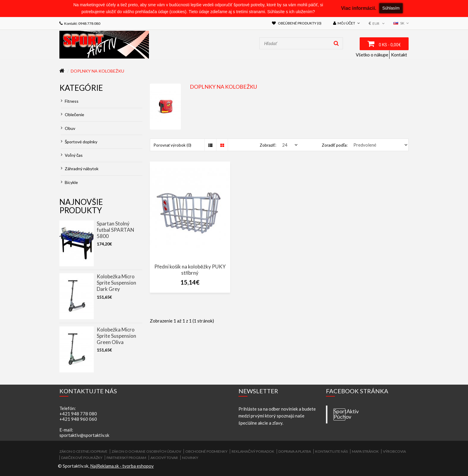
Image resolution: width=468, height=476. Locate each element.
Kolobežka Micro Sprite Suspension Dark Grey (116, 283)
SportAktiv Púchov (340, 414)
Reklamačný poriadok (253, 451)
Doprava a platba (295, 451)
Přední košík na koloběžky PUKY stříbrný (190, 270)
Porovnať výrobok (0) (173, 145)
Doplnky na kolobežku (97, 71)
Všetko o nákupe (372, 55)
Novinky (190, 458)
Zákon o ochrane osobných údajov (146, 451)
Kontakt (399, 55)
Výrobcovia (394, 451)
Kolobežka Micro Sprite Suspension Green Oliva (116, 336)
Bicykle (69, 182)
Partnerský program (126, 458)
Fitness (70, 101)
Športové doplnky (79, 142)
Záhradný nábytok (80, 169)
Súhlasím (391, 8)
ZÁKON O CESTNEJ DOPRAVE (83, 451)
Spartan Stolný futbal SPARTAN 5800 (116, 230)
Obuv (68, 128)
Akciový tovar (164, 458)
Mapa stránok (365, 451)
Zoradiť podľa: (335, 145)
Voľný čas (72, 155)
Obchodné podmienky (206, 451)
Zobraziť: (268, 145)
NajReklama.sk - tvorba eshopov (122, 466)
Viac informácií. (359, 8)
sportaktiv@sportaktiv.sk (84, 435)
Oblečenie (73, 115)
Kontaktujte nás (331, 451)
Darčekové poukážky (82, 458)
